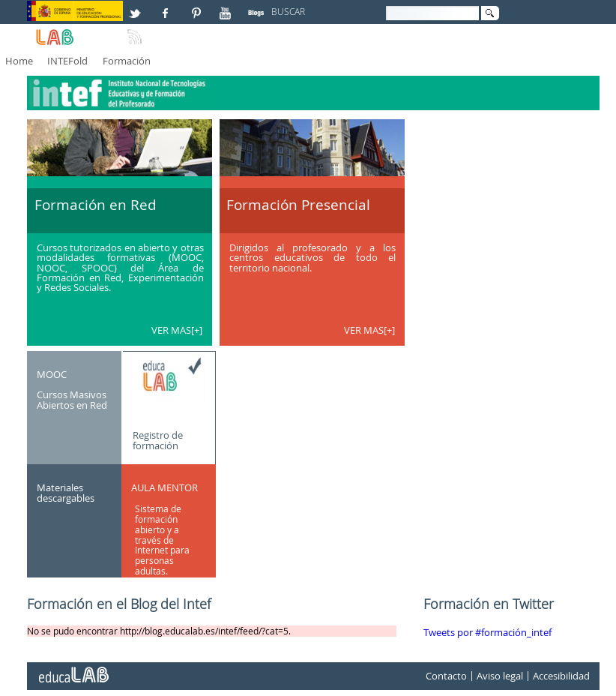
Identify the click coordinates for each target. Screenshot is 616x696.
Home (19, 61)
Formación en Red (96, 205)
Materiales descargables (66, 493)
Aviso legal (500, 676)
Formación (127, 61)
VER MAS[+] (177, 330)
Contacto (446, 676)
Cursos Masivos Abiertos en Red (72, 400)
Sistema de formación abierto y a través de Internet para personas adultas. (162, 540)
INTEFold (67, 61)
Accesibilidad (561, 676)
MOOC (52, 374)
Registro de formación (158, 440)
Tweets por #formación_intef (487, 633)
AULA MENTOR (164, 487)
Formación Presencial (298, 205)
